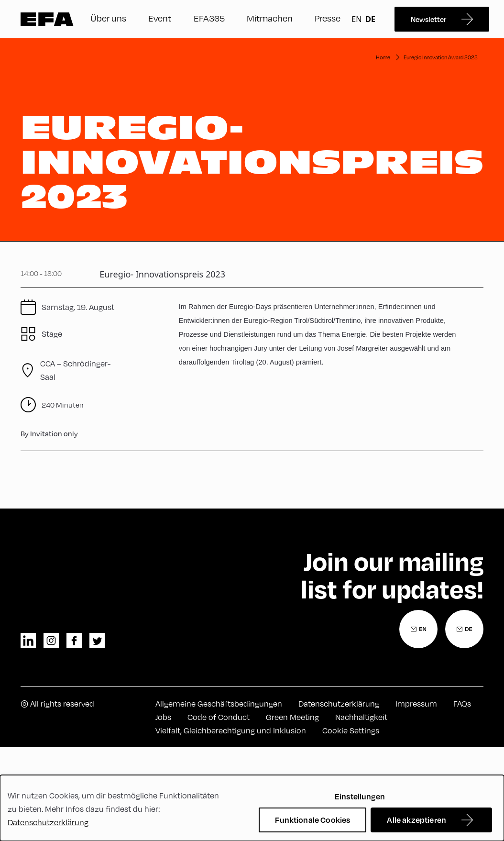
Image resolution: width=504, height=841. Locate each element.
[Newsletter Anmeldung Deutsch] (464, 629)
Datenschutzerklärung (339, 703)
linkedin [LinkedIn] (28, 641)
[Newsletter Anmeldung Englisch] (418, 629)
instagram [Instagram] (51, 641)
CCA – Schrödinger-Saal (75, 370)
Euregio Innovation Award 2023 (441, 57)
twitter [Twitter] (97, 641)
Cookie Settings (351, 730)
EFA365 (209, 18)
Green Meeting (292, 717)
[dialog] (252, 808)
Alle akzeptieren (416, 820)
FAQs (462, 703)
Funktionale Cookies (312, 820)
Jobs (163, 717)
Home (383, 57)
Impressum (416, 703)
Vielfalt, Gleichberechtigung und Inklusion (231, 730)
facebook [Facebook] (74, 641)
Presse (328, 18)
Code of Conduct (219, 717)
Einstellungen (360, 796)
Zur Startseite (47, 19)
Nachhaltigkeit (361, 717)
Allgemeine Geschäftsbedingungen (219, 703)
